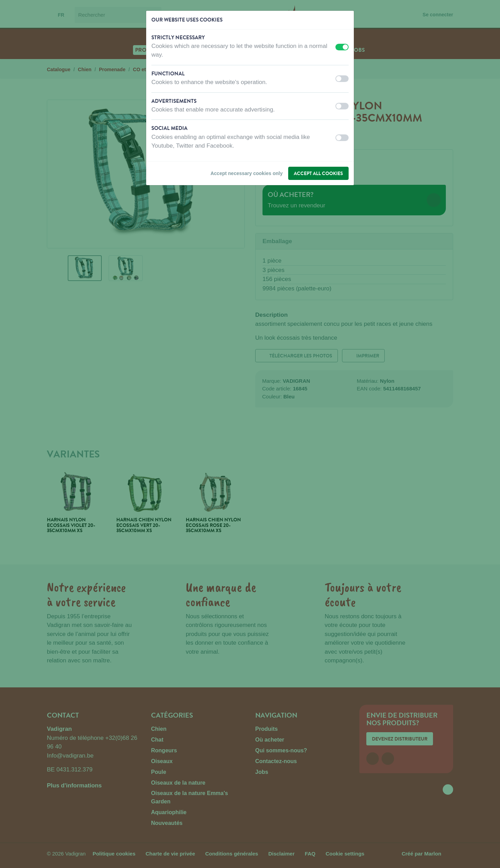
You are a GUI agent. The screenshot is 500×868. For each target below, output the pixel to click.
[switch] (342, 47)
